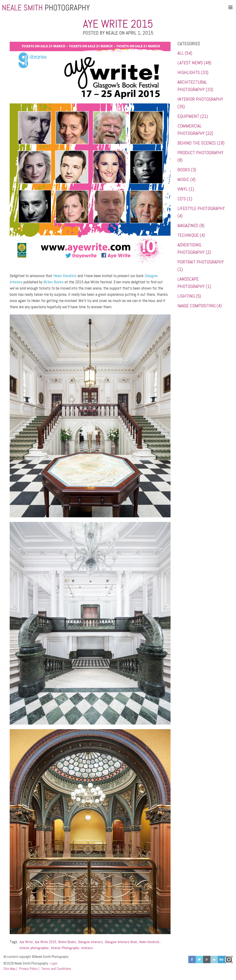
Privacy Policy (28, 969)
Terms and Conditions (56, 969)
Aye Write (26, 942)
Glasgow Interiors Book (121, 942)
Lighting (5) (189, 296)
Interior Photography (65, 948)
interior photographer (34, 948)
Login (54, 963)
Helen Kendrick (65, 276)
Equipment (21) (193, 116)
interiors (87, 948)
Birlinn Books (53, 282)
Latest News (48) (194, 63)
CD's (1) (185, 199)
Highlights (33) (193, 72)
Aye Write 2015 (46, 942)
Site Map (9, 969)
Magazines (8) (191, 225)
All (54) (185, 53)
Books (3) (187, 170)
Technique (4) (191, 235)
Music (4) (186, 179)
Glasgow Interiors (90, 942)
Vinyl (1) (186, 189)
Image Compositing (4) (200, 306)
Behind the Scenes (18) (201, 143)
